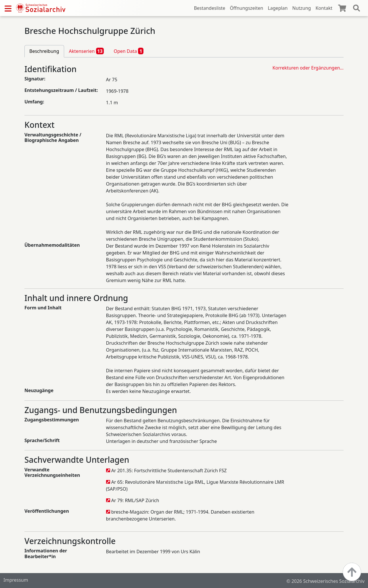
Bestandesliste (209, 8)
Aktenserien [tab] (87, 51)
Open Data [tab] (129, 51)
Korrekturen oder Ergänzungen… (308, 68)
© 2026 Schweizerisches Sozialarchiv (325, 581)
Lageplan (278, 8)
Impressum (16, 580)
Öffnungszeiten (246, 8)
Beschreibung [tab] (44, 51)
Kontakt (324, 8)
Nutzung (301, 8)
